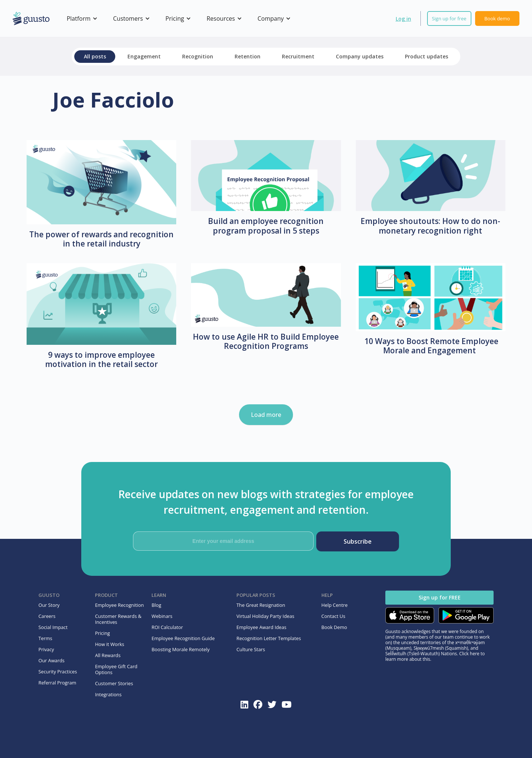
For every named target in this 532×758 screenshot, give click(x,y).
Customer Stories (114, 683)
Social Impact (53, 627)
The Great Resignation (261, 605)
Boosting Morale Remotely (180, 649)
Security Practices (58, 672)
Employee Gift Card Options (116, 669)
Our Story (49, 605)
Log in (403, 19)
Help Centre (335, 605)
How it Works (110, 644)
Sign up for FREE (440, 597)
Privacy (46, 649)
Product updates (427, 56)
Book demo (497, 18)
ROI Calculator (167, 627)
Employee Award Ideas (261, 627)
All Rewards (108, 655)
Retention (248, 56)
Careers (47, 616)
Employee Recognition (119, 605)
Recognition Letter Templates (269, 638)
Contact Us (333, 616)
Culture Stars (251, 649)
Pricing (102, 633)
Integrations (108, 694)
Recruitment (298, 56)
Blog (156, 605)
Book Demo (334, 627)
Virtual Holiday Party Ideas (265, 616)
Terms (45, 638)
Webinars (162, 616)
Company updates (360, 56)
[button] (81, 18)
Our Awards (52, 660)
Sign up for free (449, 18)
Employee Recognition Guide (183, 638)
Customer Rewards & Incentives (118, 619)
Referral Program (57, 683)
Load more (266, 415)
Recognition (198, 56)
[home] (31, 19)
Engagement (144, 56)
